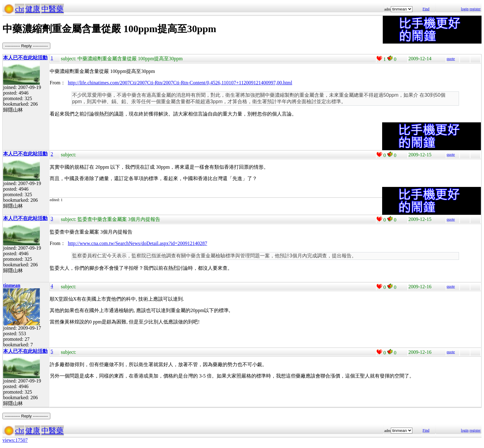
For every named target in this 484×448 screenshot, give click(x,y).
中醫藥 (52, 9)
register (475, 9)
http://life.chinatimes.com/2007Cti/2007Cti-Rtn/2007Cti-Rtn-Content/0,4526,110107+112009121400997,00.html (180, 83)
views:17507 (15, 440)
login (465, 9)
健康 (33, 9)
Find (426, 9)
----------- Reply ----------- (26, 46)
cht (20, 9)
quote (451, 59)
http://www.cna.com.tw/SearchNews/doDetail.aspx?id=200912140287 (138, 243)
